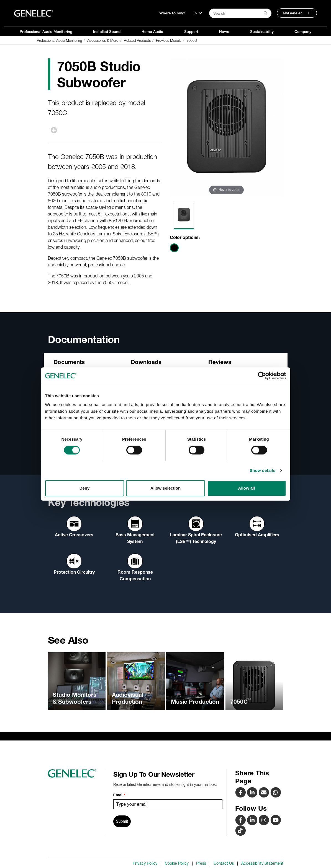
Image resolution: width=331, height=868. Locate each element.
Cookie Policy (177, 863)
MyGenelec (293, 13)
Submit (122, 821)
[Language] (197, 13)
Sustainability (262, 32)
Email (119, 795)
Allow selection (165, 488)
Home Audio (152, 32)
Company (303, 32)
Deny (85, 488)
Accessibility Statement (262, 863)
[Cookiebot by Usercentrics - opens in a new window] (262, 376)
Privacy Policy (145, 863)
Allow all (247, 488)
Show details (262, 470)
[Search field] (240, 13)
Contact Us (224, 863)
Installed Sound (107, 32)
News (224, 32)
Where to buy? (172, 13)
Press (201, 863)
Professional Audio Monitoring (46, 32)
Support (191, 32)
